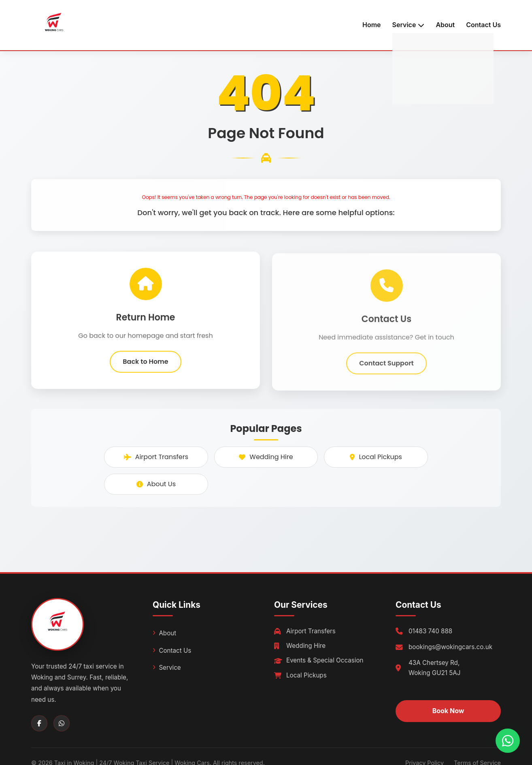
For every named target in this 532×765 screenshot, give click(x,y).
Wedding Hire (266, 457)
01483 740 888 (430, 631)
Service (170, 668)
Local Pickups (376, 457)
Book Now (448, 711)
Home (372, 25)
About (445, 25)
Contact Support (386, 370)
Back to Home (145, 364)
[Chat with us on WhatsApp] (508, 741)
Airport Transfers (156, 457)
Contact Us (483, 25)
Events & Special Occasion (319, 660)
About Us (156, 484)
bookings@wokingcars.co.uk (450, 647)
